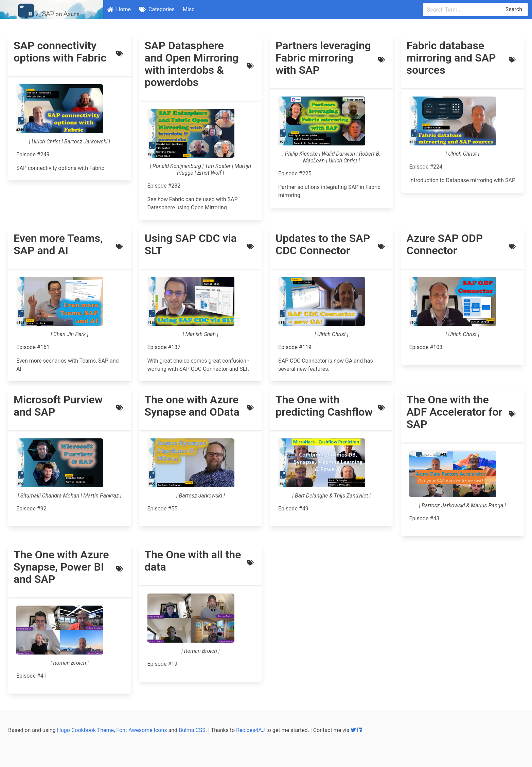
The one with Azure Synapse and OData (192, 406)
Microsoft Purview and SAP (58, 406)
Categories (157, 9)
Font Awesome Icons (141, 730)
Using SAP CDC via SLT (191, 244)
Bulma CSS (192, 730)
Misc (189, 9)
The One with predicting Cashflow (324, 406)
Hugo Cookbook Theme (85, 730)
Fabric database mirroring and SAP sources (451, 58)
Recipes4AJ (251, 730)
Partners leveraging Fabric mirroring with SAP (323, 58)
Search (514, 9)
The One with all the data (193, 561)
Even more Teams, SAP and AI (58, 244)
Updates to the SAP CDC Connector (323, 244)
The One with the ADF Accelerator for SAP (455, 412)
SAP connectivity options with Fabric (60, 52)
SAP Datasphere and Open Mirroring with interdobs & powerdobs (192, 64)
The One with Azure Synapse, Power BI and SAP (61, 567)
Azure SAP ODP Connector (445, 244)
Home (119, 9)
